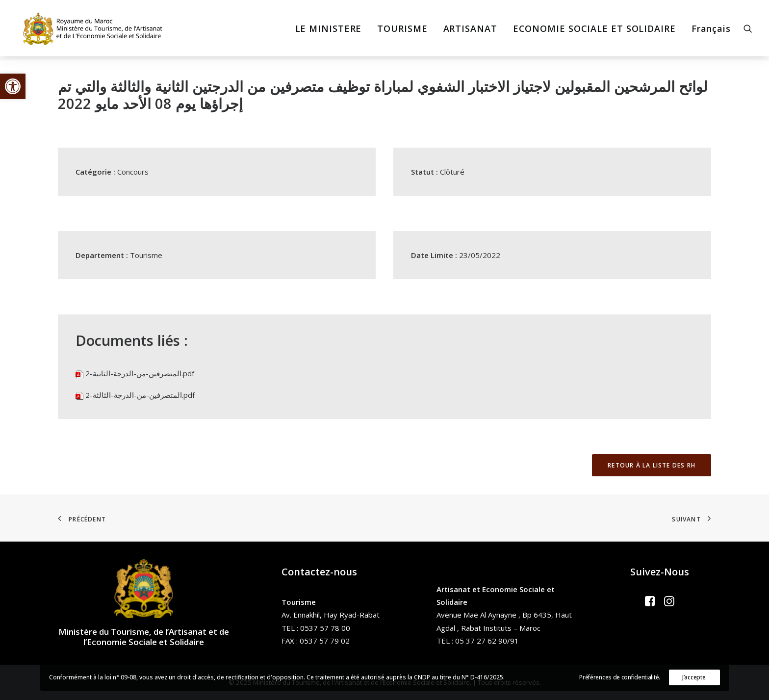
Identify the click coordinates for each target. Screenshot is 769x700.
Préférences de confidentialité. (620, 677)
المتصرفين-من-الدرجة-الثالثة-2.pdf (140, 395)
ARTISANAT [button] (470, 30)
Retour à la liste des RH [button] (652, 465)
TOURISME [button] (402, 30)
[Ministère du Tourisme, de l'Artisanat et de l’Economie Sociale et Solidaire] (93, 30)
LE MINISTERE (329, 30)
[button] (13, 86)
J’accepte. (694, 677)
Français (711, 30)
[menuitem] (329, 30)
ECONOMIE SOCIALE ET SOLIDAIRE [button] (594, 30)
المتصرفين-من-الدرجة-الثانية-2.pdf (140, 373)
